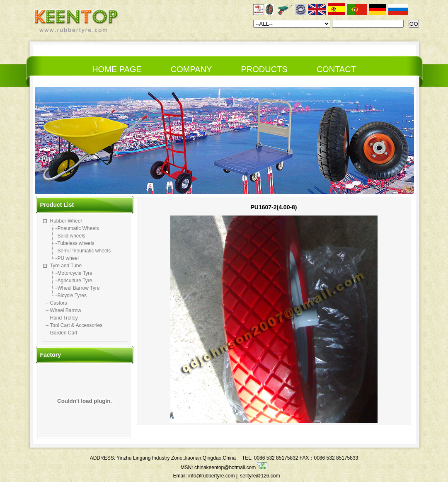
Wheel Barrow (66, 310)
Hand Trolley (64, 318)
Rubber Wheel (66, 221)
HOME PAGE (117, 69)
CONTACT (336, 69)
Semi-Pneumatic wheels (84, 251)
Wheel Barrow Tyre (79, 288)
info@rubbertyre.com (211, 476)
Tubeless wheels (76, 243)
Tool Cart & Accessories (76, 325)
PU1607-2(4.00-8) (274, 207)
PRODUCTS (264, 69)
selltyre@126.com (260, 476)
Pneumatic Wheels (78, 228)
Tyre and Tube (66, 266)
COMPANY (191, 69)
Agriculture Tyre (75, 281)
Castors (59, 303)
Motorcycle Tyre (75, 273)
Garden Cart (64, 333)
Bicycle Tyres (72, 295)
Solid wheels (71, 236)
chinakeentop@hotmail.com (231, 467)
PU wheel (68, 258)
